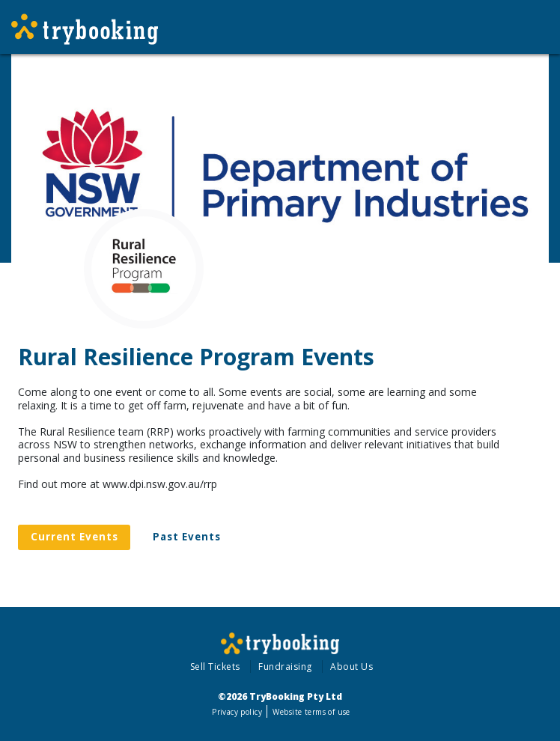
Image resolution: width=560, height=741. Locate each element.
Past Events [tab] (187, 537)
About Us (351, 667)
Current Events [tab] (74, 537)
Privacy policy (237, 712)
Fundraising (285, 667)
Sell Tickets (215, 667)
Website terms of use (311, 712)
